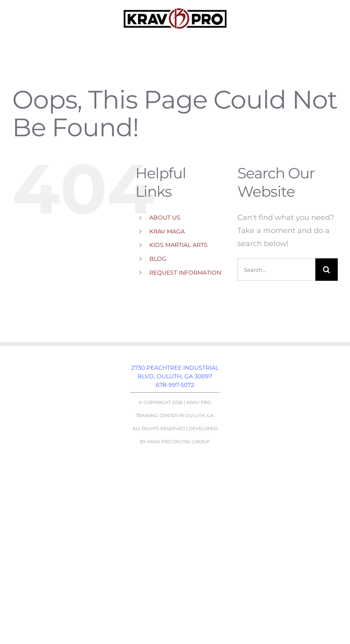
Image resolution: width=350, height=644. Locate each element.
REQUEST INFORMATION (185, 273)
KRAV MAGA (167, 231)
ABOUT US (165, 218)
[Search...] (276, 270)
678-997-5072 (175, 385)
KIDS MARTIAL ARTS (178, 245)
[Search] (327, 270)
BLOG (158, 259)
